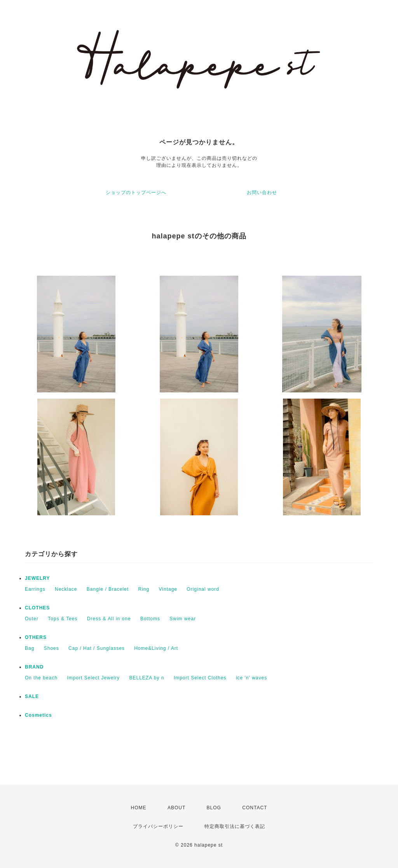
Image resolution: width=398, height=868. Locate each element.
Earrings (35, 589)
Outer (32, 619)
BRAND (34, 667)
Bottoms (150, 619)
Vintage (168, 589)
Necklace (66, 589)
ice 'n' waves (251, 678)
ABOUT (176, 808)
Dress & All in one (109, 619)
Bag (30, 648)
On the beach (41, 678)
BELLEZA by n (147, 678)
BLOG (214, 808)
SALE (32, 696)
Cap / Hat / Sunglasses (97, 648)
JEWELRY (38, 578)
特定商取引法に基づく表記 (235, 826)
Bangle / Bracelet (108, 589)
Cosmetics (38, 715)
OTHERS (36, 637)
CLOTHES (37, 608)
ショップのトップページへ (136, 192)
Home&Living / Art (156, 648)
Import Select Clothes (200, 678)
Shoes (51, 648)
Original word (203, 589)
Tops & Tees (63, 619)
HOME (139, 808)
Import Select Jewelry (93, 678)
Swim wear (183, 619)
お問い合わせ (262, 192)
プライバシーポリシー (158, 826)
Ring (144, 589)
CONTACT (255, 808)
